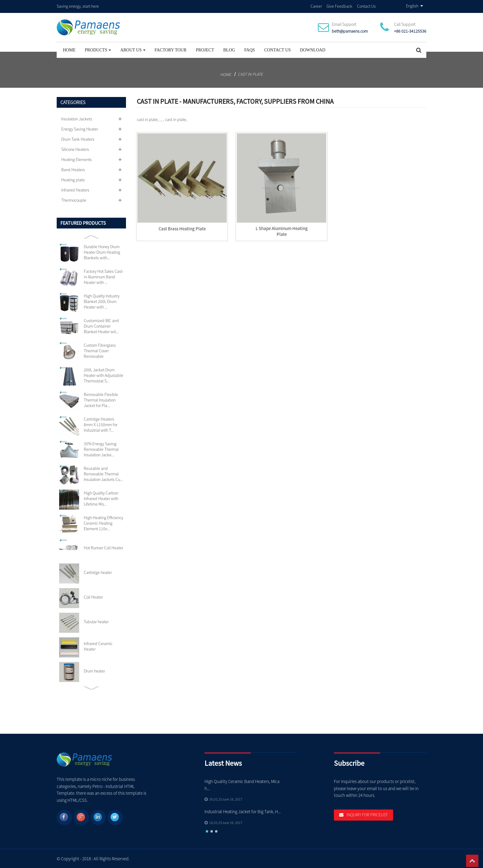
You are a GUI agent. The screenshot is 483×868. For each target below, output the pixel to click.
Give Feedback (339, 6)
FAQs (250, 50)
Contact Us (366, 6)
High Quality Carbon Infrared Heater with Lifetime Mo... (101, 498)
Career (316, 6)
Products (98, 50)
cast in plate (250, 74)
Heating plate (73, 180)
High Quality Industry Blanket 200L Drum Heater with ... (102, 301)
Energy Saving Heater (80, 129)
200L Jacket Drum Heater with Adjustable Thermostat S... (103, 375)
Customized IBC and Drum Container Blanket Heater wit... (101, 326)
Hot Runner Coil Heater (103, 547)
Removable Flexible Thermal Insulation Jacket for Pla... (101, 400)
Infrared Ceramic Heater (98, 646)
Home (69, 50)
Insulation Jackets (77, 119)
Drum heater (94, 671)
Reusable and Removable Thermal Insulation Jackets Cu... (103, 474)
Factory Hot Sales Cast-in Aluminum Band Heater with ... (104, 277)
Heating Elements (77, 159)
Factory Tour (171, 50)
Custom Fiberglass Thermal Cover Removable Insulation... (100, 350)
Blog (229, 50)
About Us (133, 50)
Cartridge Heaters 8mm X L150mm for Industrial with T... (101, 424)
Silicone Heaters (75, 149)
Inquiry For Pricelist (367, 815)
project (205, 50)
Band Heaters (73, 169)
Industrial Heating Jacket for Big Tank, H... (243, 811)
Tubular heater (96, 621)
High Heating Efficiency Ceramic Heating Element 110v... (103, 523)
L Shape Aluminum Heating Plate (282, 231)
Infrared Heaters (75, 190)
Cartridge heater (98, 572)
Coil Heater (93, 597)
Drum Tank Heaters (78, 139)
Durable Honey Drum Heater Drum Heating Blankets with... (102, 252)
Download (313, 50)
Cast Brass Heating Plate (182, 228)
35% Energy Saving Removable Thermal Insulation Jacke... (101, 449)
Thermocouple (74, 200)
